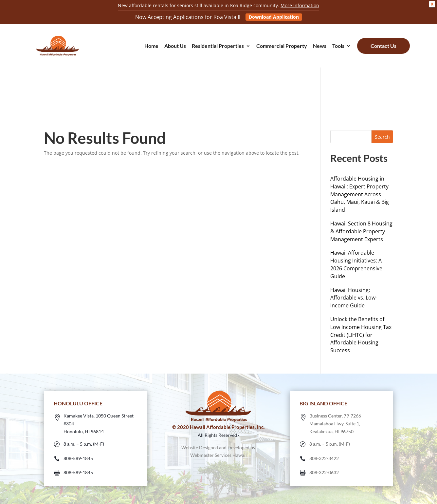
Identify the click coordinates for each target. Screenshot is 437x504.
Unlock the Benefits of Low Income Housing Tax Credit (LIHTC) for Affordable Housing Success (361, 335)
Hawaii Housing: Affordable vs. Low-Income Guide (354, 298)
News (320, 46)
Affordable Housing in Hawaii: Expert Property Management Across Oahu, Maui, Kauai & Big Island (360, 194)
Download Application (274, 17)
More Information (300, 5)
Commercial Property (282, 46)
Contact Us (383, 46)
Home (151, 46)
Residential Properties (218, 46)
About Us (175, 46)
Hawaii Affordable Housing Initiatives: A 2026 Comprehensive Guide (356, 264)
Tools (338, 46)
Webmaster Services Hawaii (218, 455)
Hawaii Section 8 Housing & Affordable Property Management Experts (361, 231)
